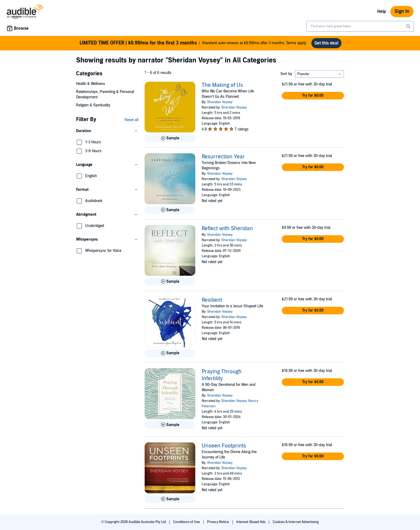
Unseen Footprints (224, 446)
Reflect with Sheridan (227, 229)
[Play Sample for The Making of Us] (170, 138)
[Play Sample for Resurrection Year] (170, 210)
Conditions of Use (187, 522)
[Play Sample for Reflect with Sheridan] (170, 282)
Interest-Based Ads (251, 522)
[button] (107, 131)
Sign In (402, 11)
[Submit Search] (409, 26)
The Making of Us (222, 85)
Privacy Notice (218, 522)
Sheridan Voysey (220, 102)
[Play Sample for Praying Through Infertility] (170, 425)
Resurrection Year (223, 157)
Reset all (131, 120)
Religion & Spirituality (93, 105)
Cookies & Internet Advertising (296, 522)
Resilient (212, 300)
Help (382, 12)
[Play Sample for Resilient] (170, 353)
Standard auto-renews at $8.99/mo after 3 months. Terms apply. (193, 43)
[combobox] (360, 26)
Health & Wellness (91, 84)
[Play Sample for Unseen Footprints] (170, 499)
